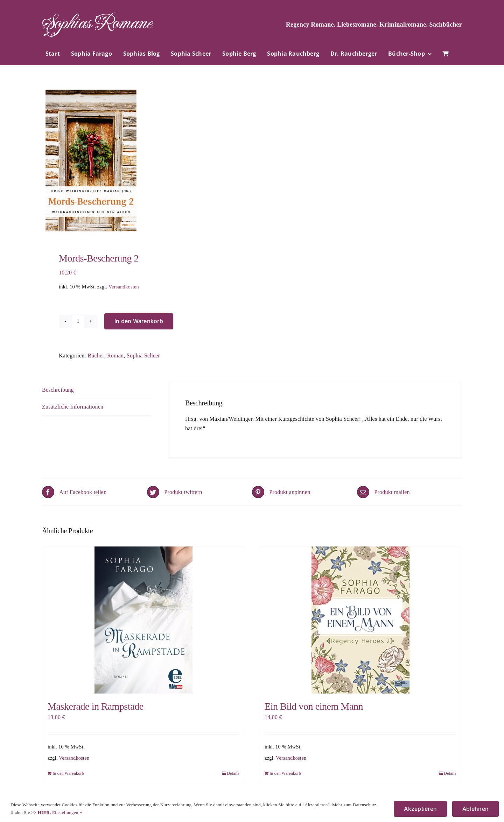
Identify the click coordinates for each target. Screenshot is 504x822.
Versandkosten (124, 287)
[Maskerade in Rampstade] (143, 620)
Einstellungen (67, 812)
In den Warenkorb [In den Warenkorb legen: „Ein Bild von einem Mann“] (285, 773)
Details (233, 773)
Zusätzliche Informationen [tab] (73, 407)
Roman (115, 356)
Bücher (96, 356)
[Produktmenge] (78, 321)
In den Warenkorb (139, 321)
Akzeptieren (420, 809)
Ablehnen (475, 809)
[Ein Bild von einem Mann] (360, 620)
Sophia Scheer (143, 356)
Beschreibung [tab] (58, 390)
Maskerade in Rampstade (96, 706)
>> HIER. (41, 812)
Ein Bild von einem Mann (314, 706)
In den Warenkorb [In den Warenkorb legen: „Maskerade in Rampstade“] (68, 773)
